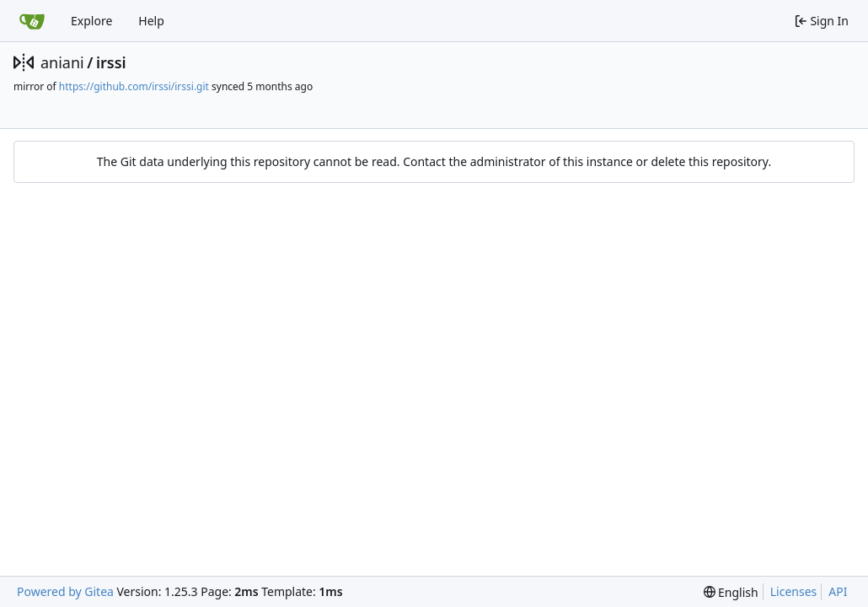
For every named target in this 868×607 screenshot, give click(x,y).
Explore (91, 21)
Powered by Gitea (65, 591)
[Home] (32, 21)
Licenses (794, 591)
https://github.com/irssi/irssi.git (134, 86)
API (838, 591)
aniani (62, 62)
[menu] (731, 592)
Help (151, 21)
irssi (111, 62)
